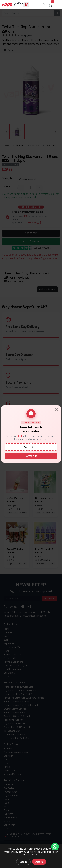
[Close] (56, 410)
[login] (45, 5)
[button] (57, 5)
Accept (39, 862)
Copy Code (31, 456)
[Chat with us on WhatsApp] (55, 847)
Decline (23, 862)
